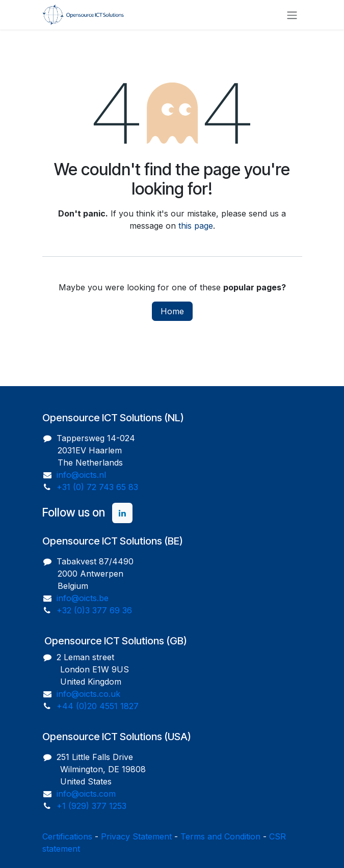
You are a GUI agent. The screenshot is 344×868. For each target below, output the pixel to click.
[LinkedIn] (122, 513)
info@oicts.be (83, 598)
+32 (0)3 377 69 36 (94, 610)
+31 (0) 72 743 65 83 (97, 487)
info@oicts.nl (81, 475)
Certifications (67, 836)
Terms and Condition (220, 836)
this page (196, 226)
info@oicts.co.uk (88, 694)
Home (172, 311)
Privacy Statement (136, 836)
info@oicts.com (86, 794)
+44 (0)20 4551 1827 (98, 706)
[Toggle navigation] (292, 15)
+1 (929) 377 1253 (91, 806)
